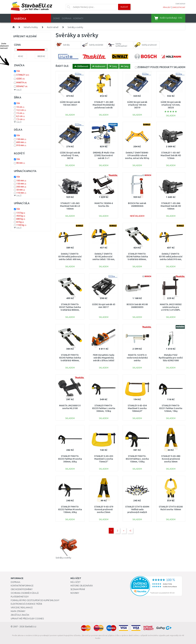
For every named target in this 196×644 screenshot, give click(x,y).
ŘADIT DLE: (62, 66)
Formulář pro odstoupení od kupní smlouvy (35, 600)
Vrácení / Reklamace (22, 608)
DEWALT (22, 86)
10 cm (20, 107)
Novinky (75, 593)
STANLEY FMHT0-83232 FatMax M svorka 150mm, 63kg (70, 509)
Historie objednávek (82, 586)
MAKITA (22, 82)
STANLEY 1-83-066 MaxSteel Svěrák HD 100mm (171, 206)
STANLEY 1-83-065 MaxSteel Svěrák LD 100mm (70, 206)
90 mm (21, 163)
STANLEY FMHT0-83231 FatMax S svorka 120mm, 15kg (171, 408)
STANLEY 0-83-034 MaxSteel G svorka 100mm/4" (137, 408)
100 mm (21, 181)
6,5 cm (21, 116)
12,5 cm (21, 110)
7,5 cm (21, 119)
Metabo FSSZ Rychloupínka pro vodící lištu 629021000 (171, 358)
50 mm (21, 190)
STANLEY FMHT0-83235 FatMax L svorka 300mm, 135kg (104, 408)
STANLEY (23, 75)
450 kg (21, 216)
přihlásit (167, 7)
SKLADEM (161, 67)
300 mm (21, 187)
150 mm (21, 139)
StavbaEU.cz (31, 627)
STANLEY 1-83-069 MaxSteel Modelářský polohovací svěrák (104, 105)
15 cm (20, 113)
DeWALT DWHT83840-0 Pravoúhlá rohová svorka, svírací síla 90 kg (137, 155)
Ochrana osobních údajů (25, 593)
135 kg (21, 213)
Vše (18, 71)
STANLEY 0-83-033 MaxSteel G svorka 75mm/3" (104, 459)
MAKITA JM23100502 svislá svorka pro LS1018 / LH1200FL (171, 307)
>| (130, 531)
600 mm (21, 142)
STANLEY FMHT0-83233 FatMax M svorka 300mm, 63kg (70, 459)
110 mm (21, 193)
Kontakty (78, 18)
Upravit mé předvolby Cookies (27, 619)
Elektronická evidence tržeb (26, 604)
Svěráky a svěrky (75, 27)
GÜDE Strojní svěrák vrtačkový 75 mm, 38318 (70, 155)
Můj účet (75, 582)
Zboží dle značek (20, 615)
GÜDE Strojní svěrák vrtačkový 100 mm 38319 (137, 105)
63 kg (20, 222)
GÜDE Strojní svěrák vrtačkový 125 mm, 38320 (171, 105)
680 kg (21, 219)
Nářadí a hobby (31, 27)
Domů (57, 18)
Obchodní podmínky (22, 589)
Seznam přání (78, 589)
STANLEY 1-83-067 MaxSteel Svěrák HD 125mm (171, 155)
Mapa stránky (18, 611)
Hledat (124, 7)
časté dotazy (180, 4)
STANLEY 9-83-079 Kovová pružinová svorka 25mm (104, 509)
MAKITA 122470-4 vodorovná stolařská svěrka (137, 358)
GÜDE (21, 79)
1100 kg (21, 225)
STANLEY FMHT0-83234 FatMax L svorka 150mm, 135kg (137, 459)
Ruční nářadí (53, 27)
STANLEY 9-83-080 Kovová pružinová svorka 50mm (171, 459)
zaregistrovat (179, 7)
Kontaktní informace (22, 586)
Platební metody (20, 597)
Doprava (67, 18)
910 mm (21, 145)
